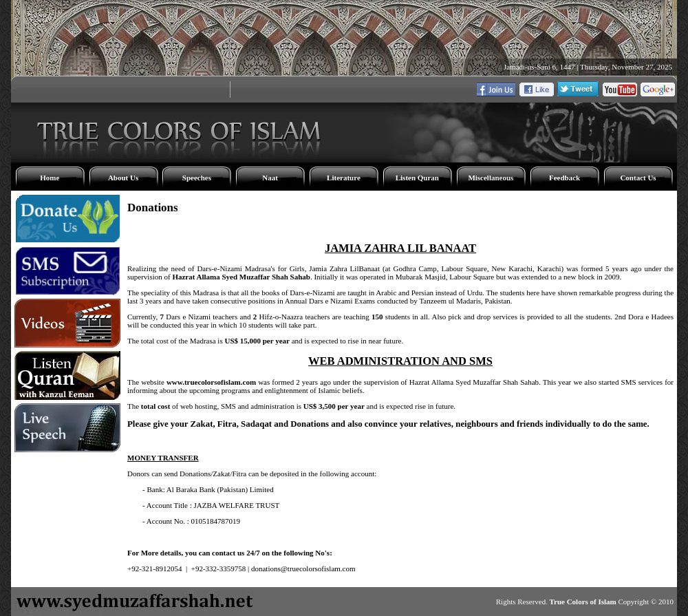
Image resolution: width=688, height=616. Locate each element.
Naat (270, 178)
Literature (344, 178)
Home (50, 178)
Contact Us (638, 178)
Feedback (565, 178)
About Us (123, 178)
